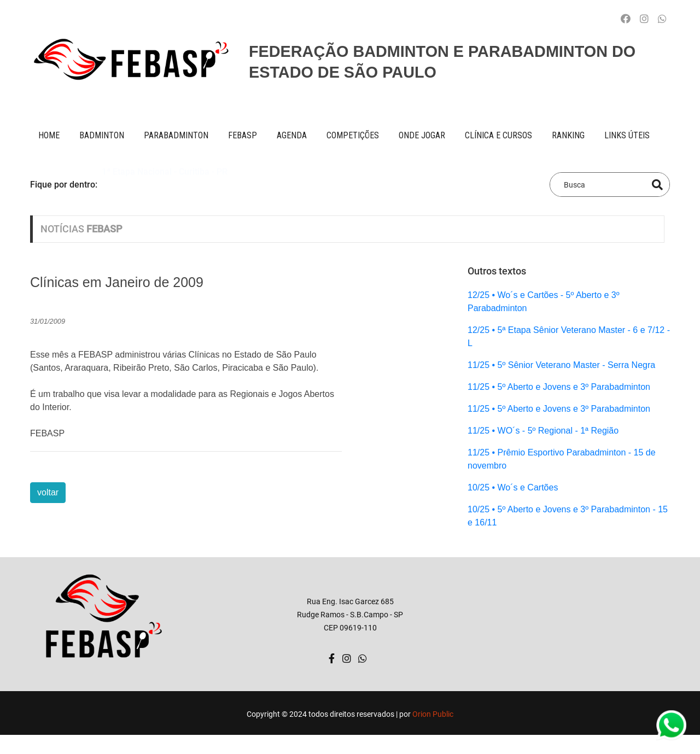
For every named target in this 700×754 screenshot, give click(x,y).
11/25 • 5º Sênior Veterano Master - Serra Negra (561, 365)
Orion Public (433, 714)
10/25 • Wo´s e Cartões (513, 487)
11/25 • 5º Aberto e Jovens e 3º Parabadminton (559, 387)
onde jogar (422, 135)
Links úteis (627, 135)
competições (353, 135)
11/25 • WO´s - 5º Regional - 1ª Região (543, 431)
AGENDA (292, 135)
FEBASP (243, 135)
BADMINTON (102, 135)
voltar (48, 492)
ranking (568, 135)
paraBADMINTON (176, 135)
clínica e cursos (498, 135)
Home (49, 135)
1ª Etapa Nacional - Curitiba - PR (165, 184)
